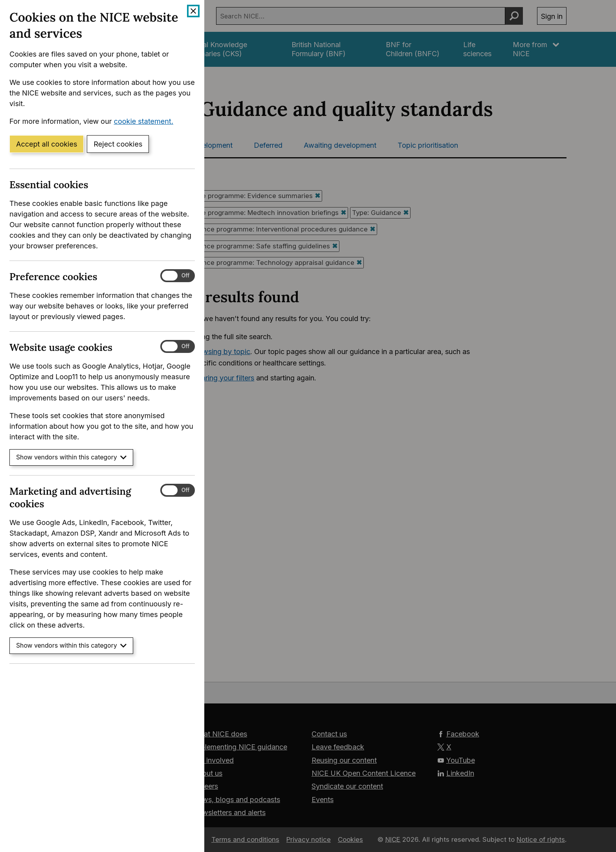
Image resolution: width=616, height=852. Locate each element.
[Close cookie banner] (193, 11)
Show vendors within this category (71, 457)
